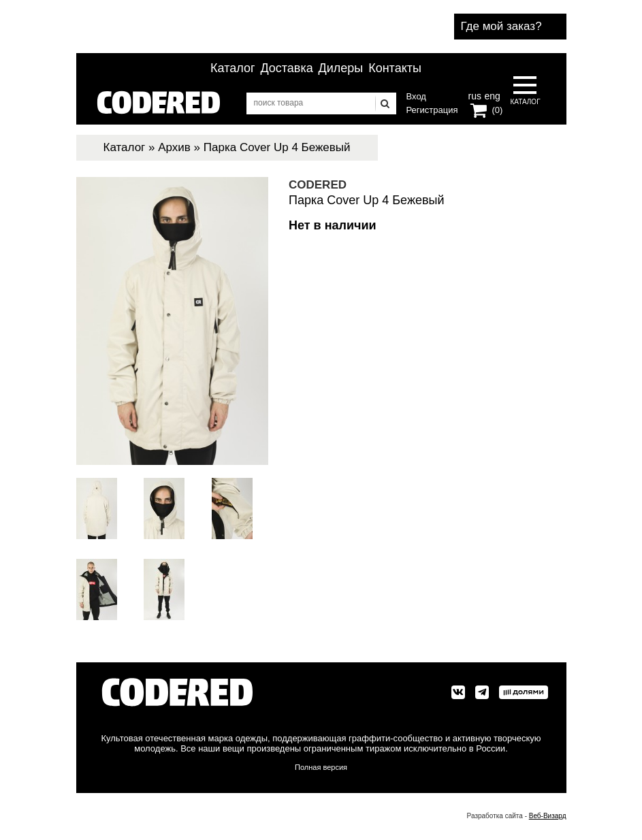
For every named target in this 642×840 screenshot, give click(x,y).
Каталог (232, 68)
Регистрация (432, 110)
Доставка (286, 68)
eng (491, 95)
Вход (416, 96)
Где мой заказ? (501, 26)
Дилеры (341, 68)
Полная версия (321, 767)
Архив (174, 147)
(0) (498, 110)
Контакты (395, 68)
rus (475, 95)
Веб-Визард (548, 816)
